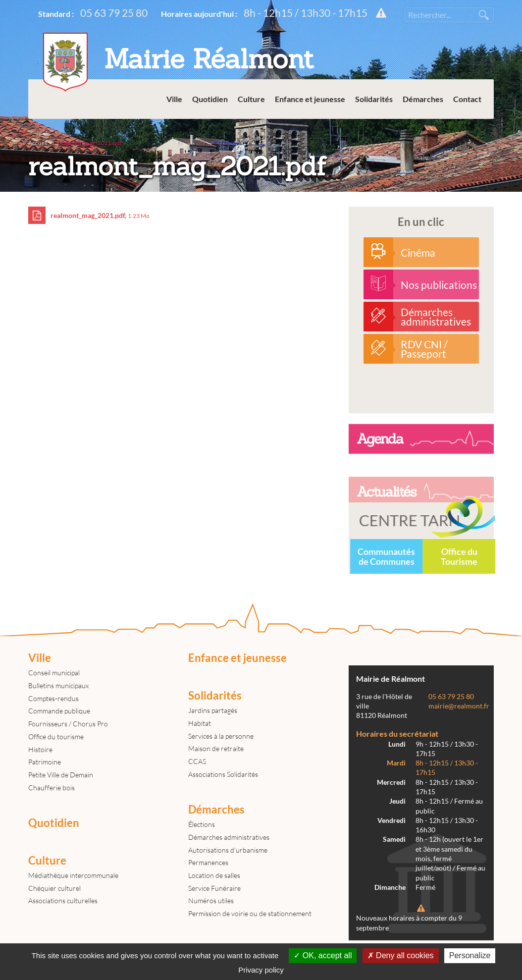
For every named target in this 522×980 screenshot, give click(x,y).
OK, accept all (323, 955)
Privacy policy (261, 970)
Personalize (470, 955)
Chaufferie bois (52, 788)
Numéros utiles (211, 900)
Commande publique (59, 711)
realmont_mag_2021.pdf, (89, 215)
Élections (202, 824)
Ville (174, 99)
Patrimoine (45, 762)
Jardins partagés (213, 710)
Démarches (423, 99)
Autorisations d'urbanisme (228, 850)
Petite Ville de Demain (61, 775)
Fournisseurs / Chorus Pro (68, 724)
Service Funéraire (214, 888)
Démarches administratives (229, 837)
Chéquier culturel (54, 888)
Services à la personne (221, 736)
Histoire (40, 749)
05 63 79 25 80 (114, 13)
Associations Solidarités (223, 774)
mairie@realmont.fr (459, 706)
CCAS (197, 761)
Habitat (200, 723)
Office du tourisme (56, 736)
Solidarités (374, 99)
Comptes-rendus (53, 698)
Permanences (208, 862)
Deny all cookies (401, 955)
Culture (251, 99)
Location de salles (214, 875)
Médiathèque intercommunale (73, 875)
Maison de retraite (216, 748)
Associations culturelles (63, 900)
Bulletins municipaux (58, 685)
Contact (467, 99)
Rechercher (484, 15)
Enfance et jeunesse (310, 99)
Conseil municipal (54, 673)
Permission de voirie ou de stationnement (250, 913)
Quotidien (210, 99)
